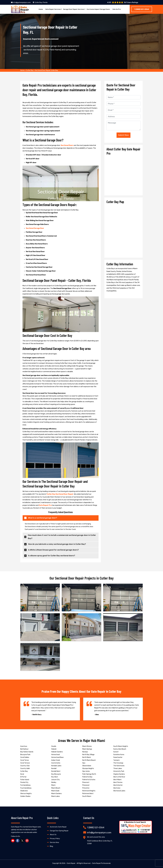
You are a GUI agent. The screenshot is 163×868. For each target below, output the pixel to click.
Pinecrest (86, 782)
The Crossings (118, 763)
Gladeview (24, 791)
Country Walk (25, 768)
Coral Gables (25, 757)
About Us (53, 835)
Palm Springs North (89, 774)
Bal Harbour (24, 749)
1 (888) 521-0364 (142, 9)
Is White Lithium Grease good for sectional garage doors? (53, 550)
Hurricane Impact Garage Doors (99, 9)
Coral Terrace (25, 763)
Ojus (84, 763)
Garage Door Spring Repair (59, 831)
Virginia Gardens (119, 774)
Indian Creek (56, 760)
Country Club (25, 766)
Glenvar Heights (26, 794)
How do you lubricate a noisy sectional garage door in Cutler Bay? (57, 544)
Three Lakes (118, 768)
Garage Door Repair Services (73, 9)
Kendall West (56, 771)
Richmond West (88, 794)
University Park (119, 771)
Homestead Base (57, 757)
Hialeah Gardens (57, 752)
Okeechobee (87, 766)
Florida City (24, 782)
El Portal (23, 777)
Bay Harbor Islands (27, 752)
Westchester (118, 785)
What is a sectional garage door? (43, 518)
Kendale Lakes (56, 766)
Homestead (56, 755)
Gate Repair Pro (45, 505)
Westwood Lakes (119, 791)
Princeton (86, 788)
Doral (22, 774)
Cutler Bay (30, 70)
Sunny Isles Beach (120, 749)
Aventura (24, 746)
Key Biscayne (56, 774)
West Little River (119, 777)
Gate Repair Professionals (101, 863)
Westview (117, 788)
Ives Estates (56, 763)
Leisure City (56, 780)
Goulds (54, 746)
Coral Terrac (25, 760)
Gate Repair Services (51, 9)
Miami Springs (87, 749)
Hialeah (54, 749)
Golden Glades (25, 796)
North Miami (87, 757)
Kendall (54, 768)
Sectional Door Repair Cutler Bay (46, 70)
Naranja (85, 752)
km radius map (123, 230)
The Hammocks (119, 766)
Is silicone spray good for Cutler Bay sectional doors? (52, 556)
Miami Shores (87, 746)
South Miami (87, 796)
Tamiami (116, 760)
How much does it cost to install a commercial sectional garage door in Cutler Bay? (62, 537)
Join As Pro (119, 9)
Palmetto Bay (87, 777)
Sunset (116, 752)
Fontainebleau (25, 785)
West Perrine (118, 782)
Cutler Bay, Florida (40, 2)
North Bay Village (88, 755)
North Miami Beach (89, 760)
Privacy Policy (55, 839)
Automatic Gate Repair (58, 827)
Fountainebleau (26, 788)
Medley (54, 782)
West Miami (117, 780)
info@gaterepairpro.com (21, 2)
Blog (51, 846)
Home (38, 9)
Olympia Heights (88, 768)
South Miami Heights (121, 746)
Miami (53, 785)
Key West (55, 777)
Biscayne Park (25, 755)
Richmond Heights (89, 791)
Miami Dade (55, 791)
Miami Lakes (56, 796)
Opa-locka (86, 771)
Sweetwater (118, 757)
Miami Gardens (57, 794)
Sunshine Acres (119, 755)
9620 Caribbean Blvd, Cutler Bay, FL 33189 (100, 842)
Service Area (54, 842)
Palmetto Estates (89, 780)
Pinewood (86, 785)
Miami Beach (56, 788)
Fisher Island (25, 780)
